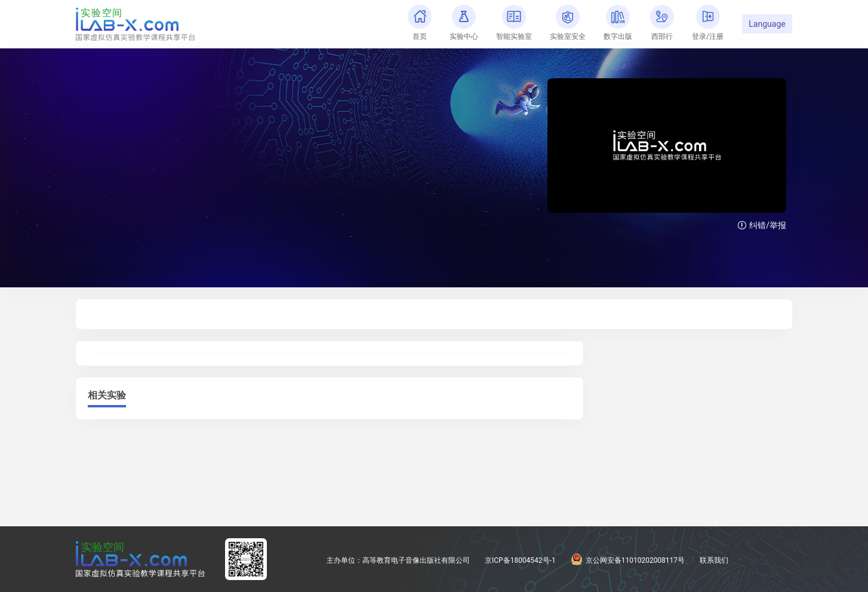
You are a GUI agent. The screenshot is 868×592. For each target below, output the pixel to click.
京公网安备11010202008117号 (628, 560)
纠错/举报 (762, 225)
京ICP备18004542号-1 (520, 560)
